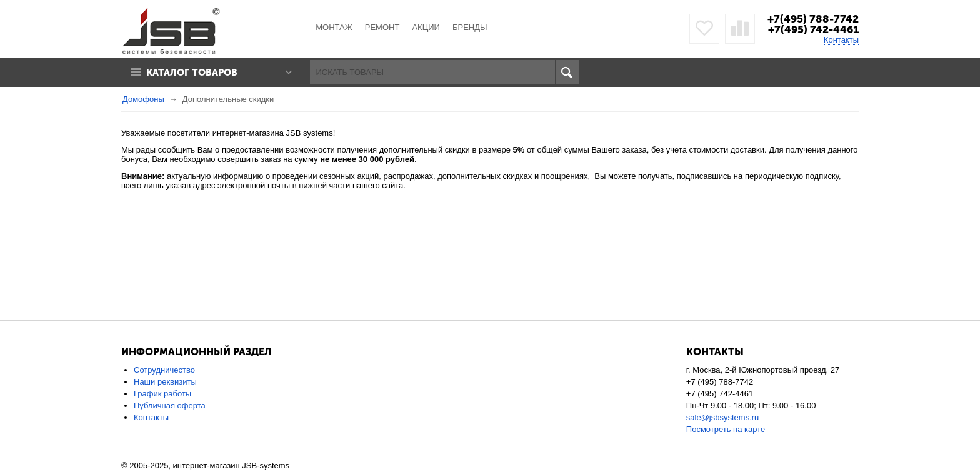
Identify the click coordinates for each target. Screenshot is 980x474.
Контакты (841, 40)
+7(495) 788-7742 (813, 19)
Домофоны (143, 99)
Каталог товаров (192, 73)
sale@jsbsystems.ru (723, 417)
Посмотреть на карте (726, 429)
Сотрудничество (164, 370)
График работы (162, 394)
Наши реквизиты (165, 382)
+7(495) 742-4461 (813, 29)
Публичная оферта (170, 406)
